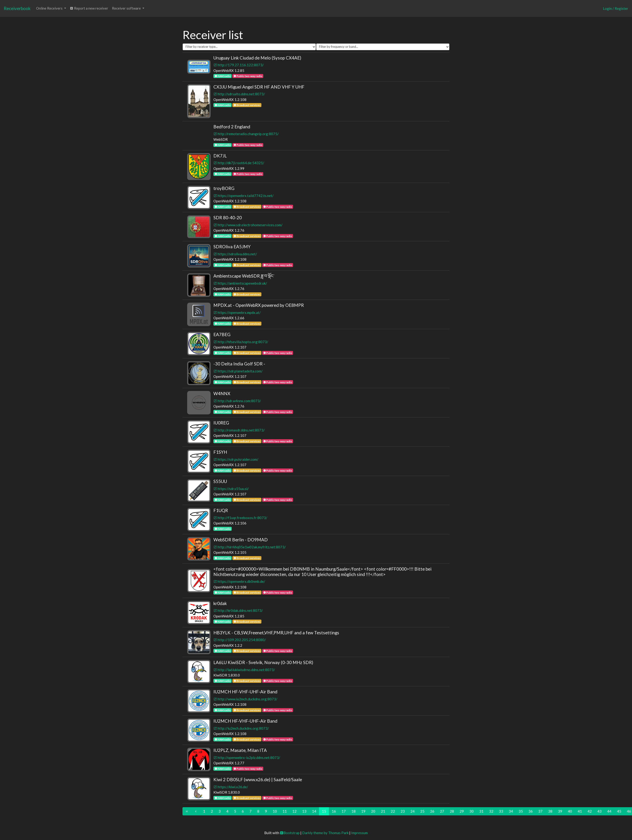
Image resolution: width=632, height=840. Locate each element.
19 (363, 811)
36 (531, 811)
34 (511, 811)
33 (501, 811)
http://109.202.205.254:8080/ (240, 640)
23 (403, 811)
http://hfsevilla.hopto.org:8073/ (241, 342)
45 (619, 811)
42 (590, 811)
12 (294, 811)
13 (304, 811)
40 (570, 811)
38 (550, 811)
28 (452, 811)
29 (462, 811)
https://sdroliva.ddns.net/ (235, 254)
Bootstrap (290, 833)
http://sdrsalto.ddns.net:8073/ (239, 94)
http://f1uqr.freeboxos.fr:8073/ (240, 518)
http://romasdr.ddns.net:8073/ (239, 430)
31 (481, 811)
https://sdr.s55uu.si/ (231, 489)
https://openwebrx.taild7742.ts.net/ (244, 196)
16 (334, 811)
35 (521, 811)
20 (373, 811)
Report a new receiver (89, 8)
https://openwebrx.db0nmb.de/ (239, 581)
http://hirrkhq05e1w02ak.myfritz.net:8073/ (250, 547)
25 (422, 811)
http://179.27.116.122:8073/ (239, 65)
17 (344, 811)
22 (393, 811)
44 (609, 811)
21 (383, 811)
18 (353, 811)
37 (540, 811)
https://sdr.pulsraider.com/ (236, 459)
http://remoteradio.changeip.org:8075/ (246, 134)
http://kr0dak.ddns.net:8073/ (238, 610)
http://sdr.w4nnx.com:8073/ (237, 401)
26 (432, 811)
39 (560, 811)
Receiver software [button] (127, 8)
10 (275, 811)
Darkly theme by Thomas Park (325, 833)
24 (413, 811)
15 (324, 811)
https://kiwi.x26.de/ (231, 787)
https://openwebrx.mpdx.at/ (237, 312)
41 (580, 811)
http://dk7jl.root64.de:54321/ (239, 163)
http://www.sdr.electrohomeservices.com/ (248, 225)
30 (472, 811)
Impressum (359, 833)
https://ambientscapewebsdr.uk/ (240, 283)
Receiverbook (17, 8)
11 (285, 811)
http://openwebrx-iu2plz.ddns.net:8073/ (247, 758)
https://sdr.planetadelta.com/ (238, 371)
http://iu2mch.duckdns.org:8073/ (241, 728)
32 (491, 811)
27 (442, 811)
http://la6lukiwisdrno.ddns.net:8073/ (244, 670)
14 (314, 811)
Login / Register (616, 8)
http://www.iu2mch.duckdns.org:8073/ (245, 699)
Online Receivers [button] (50, 8)
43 (599, 811)
